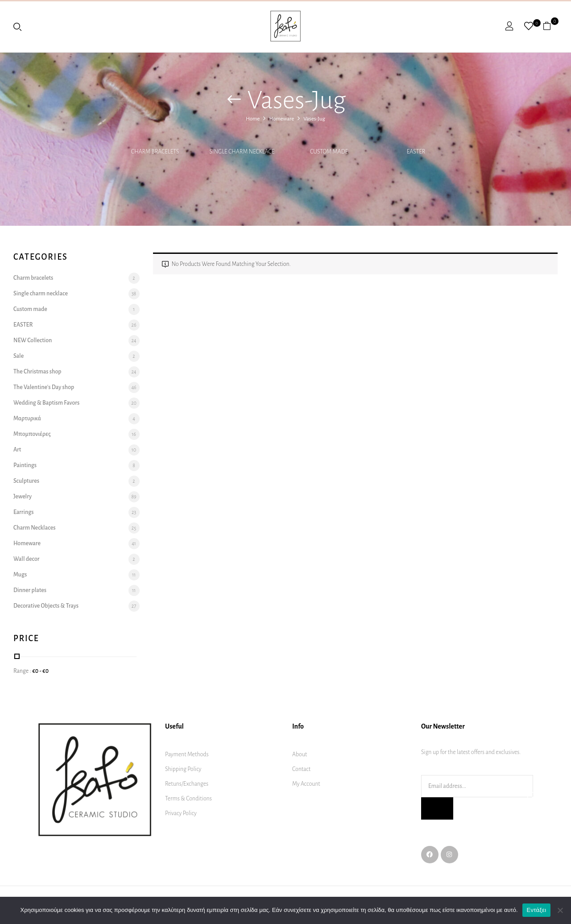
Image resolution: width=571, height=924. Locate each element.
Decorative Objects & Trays (46, 606)
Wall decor (26, 559)
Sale (19, 356)
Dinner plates (30, 590)
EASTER (416, 152)
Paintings (25, 465)
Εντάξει (537, 910)
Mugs (20, 575)
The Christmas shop (37, 372)
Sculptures (26, 481)
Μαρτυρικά (27, 418)
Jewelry (23, 497)
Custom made (329, 152)
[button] (550, 26)
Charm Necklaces (34, 528)
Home (253, 119)
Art (17, 450)
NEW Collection (33, 340)
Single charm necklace (242, 152)
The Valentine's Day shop (44, 387)
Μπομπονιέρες (32, 434)
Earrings (23, 512)
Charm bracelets (155, 152)
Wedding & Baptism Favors (46, 403)
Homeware (281, 119)
